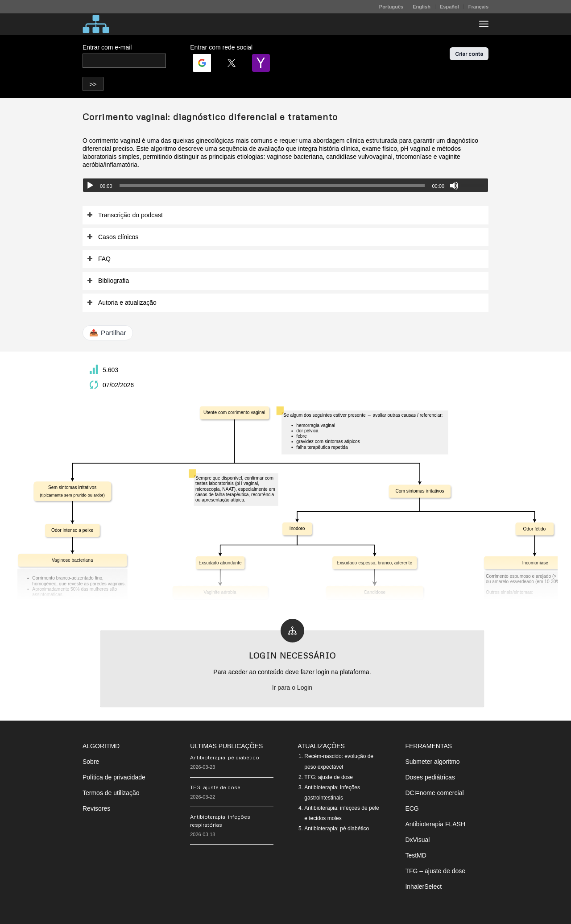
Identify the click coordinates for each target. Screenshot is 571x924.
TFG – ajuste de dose (435, 871)
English (422, 7)
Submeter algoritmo (432, 762)
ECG (412, 808)
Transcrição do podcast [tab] (125, 215)
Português (391, 7)
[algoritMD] (96, 24)
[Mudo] (454, 186)
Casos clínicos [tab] (113, 237)
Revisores (96, 808)
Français (478, 7)
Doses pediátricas (430, 777)
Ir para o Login (292, 688)
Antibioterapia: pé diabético (225, 757)
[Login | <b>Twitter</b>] (232, 63)
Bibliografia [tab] (108, 281)
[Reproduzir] (90, 186)
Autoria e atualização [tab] (122, 303)
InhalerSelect (423, 887)
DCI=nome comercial (434, 793)
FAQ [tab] (99, 259)
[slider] (272, 185)
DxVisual (417, 840)
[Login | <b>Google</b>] (202, 63)
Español (449, 7)
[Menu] (484, 24)
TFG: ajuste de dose (215, 787)
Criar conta (469, 54)
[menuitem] (391, 7)
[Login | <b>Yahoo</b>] (261, 63)
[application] (285, 185)
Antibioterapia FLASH (435, 824)
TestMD (416, 855)
